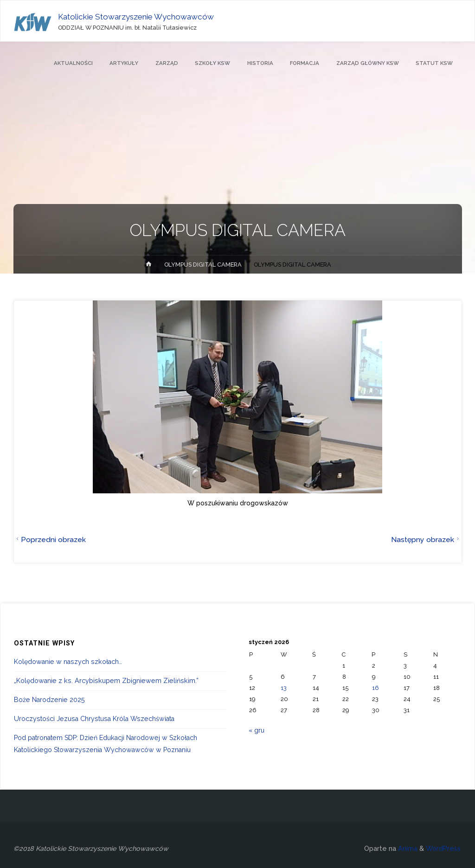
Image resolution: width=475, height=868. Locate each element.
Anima (407, 849)
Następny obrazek (426, 539)
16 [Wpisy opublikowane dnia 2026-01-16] (376, 688)
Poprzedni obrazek (50, 539)
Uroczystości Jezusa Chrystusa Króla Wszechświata (94, 719)
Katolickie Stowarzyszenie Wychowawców (136, 17)
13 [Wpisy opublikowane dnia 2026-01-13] (284, 688)
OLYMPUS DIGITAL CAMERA (203, 265)
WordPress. (444, 849)
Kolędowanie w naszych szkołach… (68, 662)
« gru (257, 730)
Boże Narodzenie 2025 (49, 700)
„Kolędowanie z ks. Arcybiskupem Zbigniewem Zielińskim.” (106, 681)
